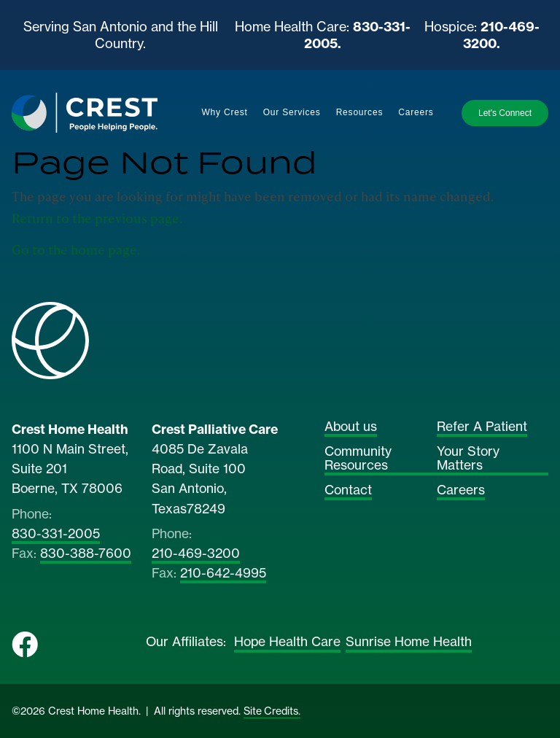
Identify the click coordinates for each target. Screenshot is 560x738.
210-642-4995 (223, 574)
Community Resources (358, 459)
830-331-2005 (56, 535)
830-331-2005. (357, 35)
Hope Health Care (287, 642)
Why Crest (224, 112)
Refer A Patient (482, 427)
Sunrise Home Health (409, 642)
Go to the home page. (76, 249)
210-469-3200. (501, 35)
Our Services (292, 112)
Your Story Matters (468, 459)
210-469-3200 (196, 554)
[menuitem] (225, 113)
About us (351, 427)
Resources (360, 112)
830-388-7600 (86, 554)
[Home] (85, 112)
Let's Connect (505, 113)
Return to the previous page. (97, 218)
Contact (348, 491)
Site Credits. (272, 711)
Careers (416, 112)
